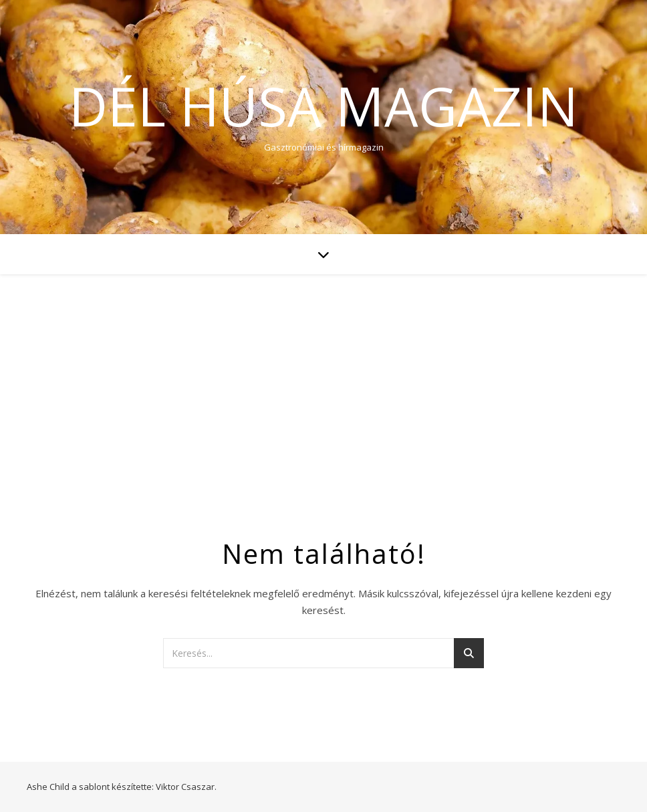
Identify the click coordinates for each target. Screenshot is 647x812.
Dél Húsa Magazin (323, 106)
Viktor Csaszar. (186, 787)
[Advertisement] (323, 375)
